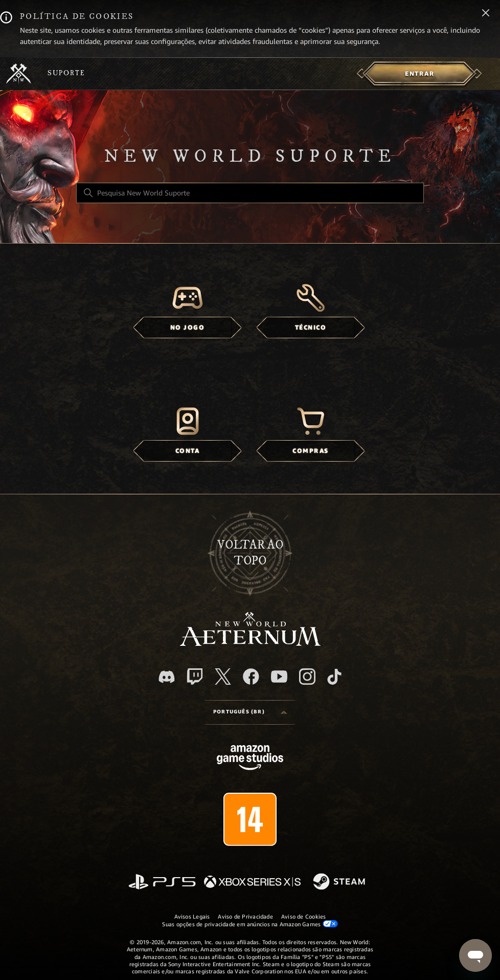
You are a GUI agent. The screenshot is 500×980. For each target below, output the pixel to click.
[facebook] (251, 677)
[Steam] (340, 882)
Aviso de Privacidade (245, 917)
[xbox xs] (252, 883)
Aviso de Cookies (304, 917)
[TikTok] (334, 677)
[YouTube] (279, 677)
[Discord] (167, 677)
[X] (223, 677)
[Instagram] (307, 677)
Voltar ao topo (250, 553)
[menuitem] (419, 74)
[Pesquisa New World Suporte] (250, 193)
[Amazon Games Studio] (250, 759)
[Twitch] (195, 677)
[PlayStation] (162, 883)
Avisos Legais (192, 917)
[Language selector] (250, 712)
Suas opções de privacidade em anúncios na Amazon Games (250, 924)
